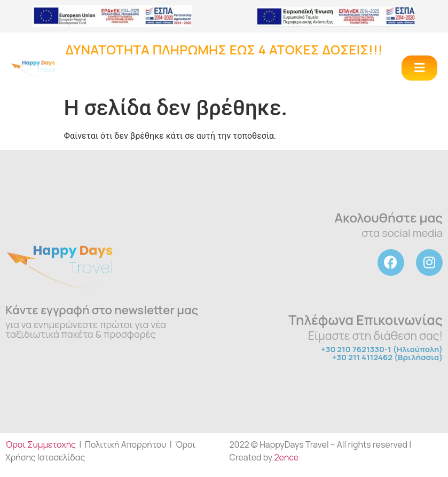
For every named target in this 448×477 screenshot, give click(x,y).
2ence (286, 457)
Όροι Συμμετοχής (41, 444)
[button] (419, 68)
